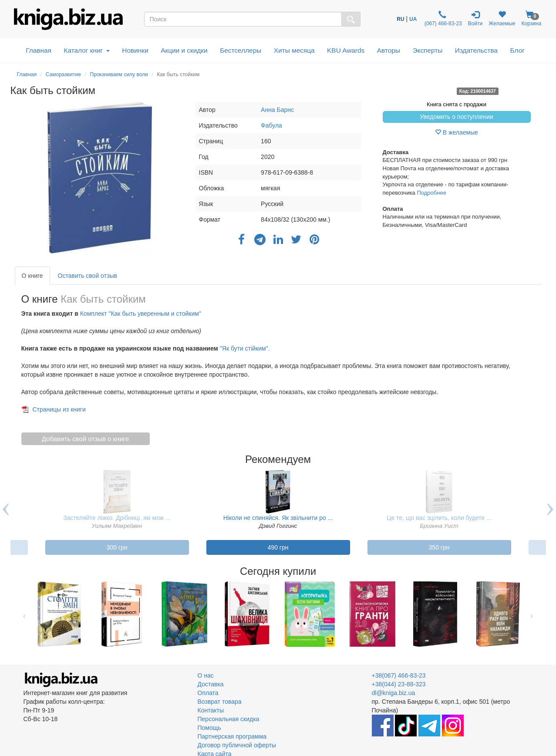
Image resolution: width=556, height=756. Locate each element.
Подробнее (431, 193)
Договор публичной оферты (237, 745)
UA (413, 19)
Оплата (208, 693)
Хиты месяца (294, 50)
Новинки (135, 50)
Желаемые (502, 19)
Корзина (531, 19)
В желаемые (457, 132)
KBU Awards (346, 50)
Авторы (389, 50)
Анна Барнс (277, 110)
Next (532, 614)
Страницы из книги (59, 409)
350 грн (439, 547)
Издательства (476, 50)
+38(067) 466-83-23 (399, 675)
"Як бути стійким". (245, 348)
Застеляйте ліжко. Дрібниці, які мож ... (117, 518)
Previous (25, 614)
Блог (517, 50)
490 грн (278, 547)
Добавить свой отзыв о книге (86, 439)
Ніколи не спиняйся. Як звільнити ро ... (278, 518)
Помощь (209, 728)
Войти (475, 19)
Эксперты (427, 50)
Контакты (211, 710)
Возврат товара (220, 702)
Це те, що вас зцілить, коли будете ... (439, 518)
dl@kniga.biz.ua (394, 693)
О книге (32, 276)
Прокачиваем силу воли (119, 74)
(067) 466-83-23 (442, 19)
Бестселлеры (241, 50)
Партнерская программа (232, 736)
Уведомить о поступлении (456, 117)
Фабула (271, 125)
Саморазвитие (63, 74)
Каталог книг (86, 50)
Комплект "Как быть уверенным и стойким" (141, 314)
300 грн (117, 547)
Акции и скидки (184, 50)
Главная (39, 50)
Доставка (211, 684)
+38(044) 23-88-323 (399, 684)
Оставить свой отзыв (88, 276)
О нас (206, 675)
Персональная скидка (229, 719)
